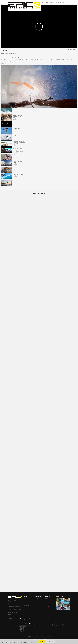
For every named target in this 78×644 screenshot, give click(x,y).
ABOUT (25, 604)
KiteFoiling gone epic (18, 174)
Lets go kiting (16, 128)
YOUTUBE (47, 603)
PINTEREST (47, 602)
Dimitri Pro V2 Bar (32, 626)
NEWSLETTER (47, 606)
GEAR (47, 2)
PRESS (25, 603)
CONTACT (36, 599)
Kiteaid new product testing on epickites (18, 168)
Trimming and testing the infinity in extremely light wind (19, 143)
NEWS (25, 600)
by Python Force (43, 639)
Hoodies (62, 625)
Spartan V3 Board (32, 622)
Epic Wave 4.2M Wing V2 (23, 625)
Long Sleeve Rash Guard (65, 624)
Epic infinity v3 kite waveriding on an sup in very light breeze (19, 149)
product (15, 123)
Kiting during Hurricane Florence (19, 136)
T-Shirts (62, 621)
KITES (35, 2)
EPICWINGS (41, 2)
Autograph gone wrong (19, 155)
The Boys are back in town (18, 162)
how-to (15, 145)
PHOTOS (57, 2)
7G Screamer (10, 621)
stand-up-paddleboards (18, 151)
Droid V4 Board (32, 621)
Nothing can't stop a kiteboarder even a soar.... (18, 116)
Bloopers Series (73, 51)
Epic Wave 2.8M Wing (22, 621)
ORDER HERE (24, 2)
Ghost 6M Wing (21, 627)
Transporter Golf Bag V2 (54, 624)
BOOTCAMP (63, 2)
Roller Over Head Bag (54, 622)
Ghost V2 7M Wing (22, 633)
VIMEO (46, 604)
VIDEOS (52, 2)
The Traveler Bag (53, 621)
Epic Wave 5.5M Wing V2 (23, 626)
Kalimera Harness (43, 621)
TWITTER (47, 600)
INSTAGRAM (47, 601)
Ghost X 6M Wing (22, 630)
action (14, 111)
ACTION (25, 601)
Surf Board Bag (53, 623)
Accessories (65, 627)
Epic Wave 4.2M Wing (22, 622)
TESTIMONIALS (26, 605)
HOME (36, 600)
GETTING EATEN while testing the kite (18, 109)
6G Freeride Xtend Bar (33, 627)
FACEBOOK (47, 599)
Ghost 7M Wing (21, 628)
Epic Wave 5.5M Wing (22, 623)
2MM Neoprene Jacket (65, 622)
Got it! (42, 641)
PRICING (30, 2)
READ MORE (10, 614)
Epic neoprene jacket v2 (19, 122)
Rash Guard (63, 623)
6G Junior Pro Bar (32, 629)
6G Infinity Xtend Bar (33, 628)
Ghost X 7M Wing (22, 631)
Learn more (50, 641)
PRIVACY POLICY (37, 601)
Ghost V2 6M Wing (22, 632)
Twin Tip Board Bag (54, 625)
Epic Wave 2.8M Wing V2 (23, 624)
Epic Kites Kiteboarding (37, 637)
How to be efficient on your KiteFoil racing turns (19, 182)
